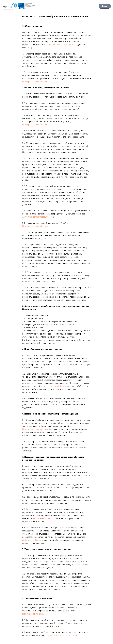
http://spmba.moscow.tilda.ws (35, 81)
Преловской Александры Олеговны (60, 45)
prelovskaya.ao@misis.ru (57, 386)
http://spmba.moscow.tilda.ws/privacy (62, 635)
